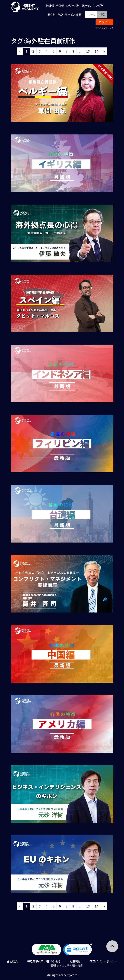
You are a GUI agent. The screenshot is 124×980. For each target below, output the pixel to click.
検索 (102, 15)
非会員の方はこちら (104, 28)
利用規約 (75, 961)
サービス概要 (73, 15)
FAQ (60, 15)
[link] (78, 950)
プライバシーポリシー (104, 961)
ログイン (104, 22)
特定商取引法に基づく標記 (44, 961)
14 (97, 51)
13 (88, 51)
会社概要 (12, 961)
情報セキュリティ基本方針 (67, 965)
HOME (50, 5)
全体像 (60, 5)
